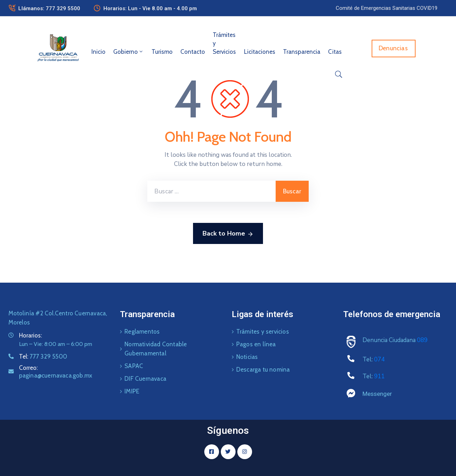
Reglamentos (142, 332)
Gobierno (129, 52)
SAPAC (134, 366)
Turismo (162, 52)
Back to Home (228, 234)
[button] (387, 8)
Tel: (43, 356)
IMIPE (132, 391)
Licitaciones (260, 52)
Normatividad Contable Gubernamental (156, 349)
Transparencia (302, 52)
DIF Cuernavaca (145, 379)
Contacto (193, 52)
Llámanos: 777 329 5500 (49, 8)
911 (379, 376)
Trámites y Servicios (224, 43)
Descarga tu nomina (263, 369)
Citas (335, 52)
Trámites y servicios (263, 332)
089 (422, 340)
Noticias (247, 357)
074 (379, 359)
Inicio (98, 52)
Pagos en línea (256, 344)
